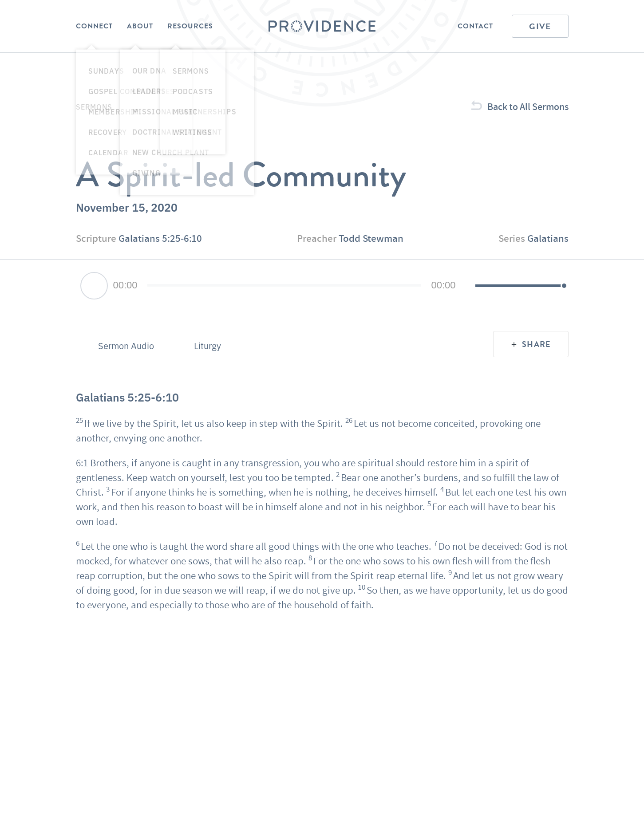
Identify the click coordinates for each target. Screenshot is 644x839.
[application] (322, 286)
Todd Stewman (371, 238)
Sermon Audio (126, 346)
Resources (190, 26)
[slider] (284, 285)
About (140, 26)
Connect (94, 26)
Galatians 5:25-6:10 (160, 238)
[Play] (94, 286)
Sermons (94, 106)
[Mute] (468, 286)
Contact (475, 26)
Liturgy (207, 346)
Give (540, 26)
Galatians (548, 238)
